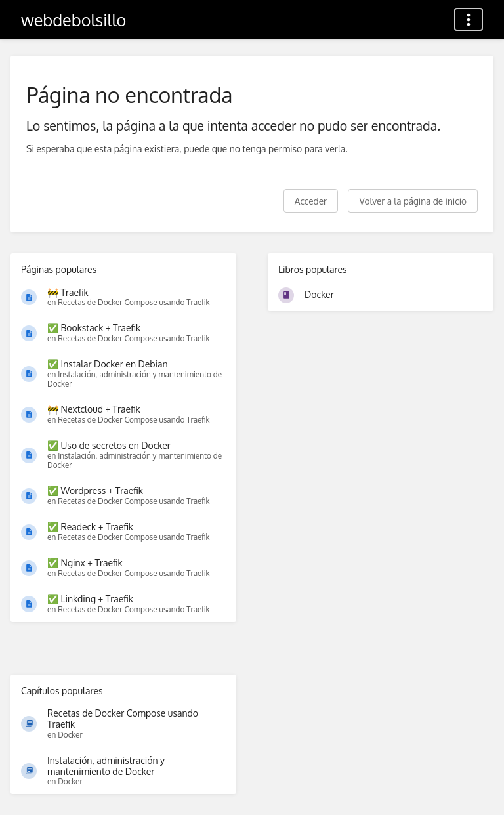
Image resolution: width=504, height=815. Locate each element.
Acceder (311, 201)
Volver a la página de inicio (413, 201)
